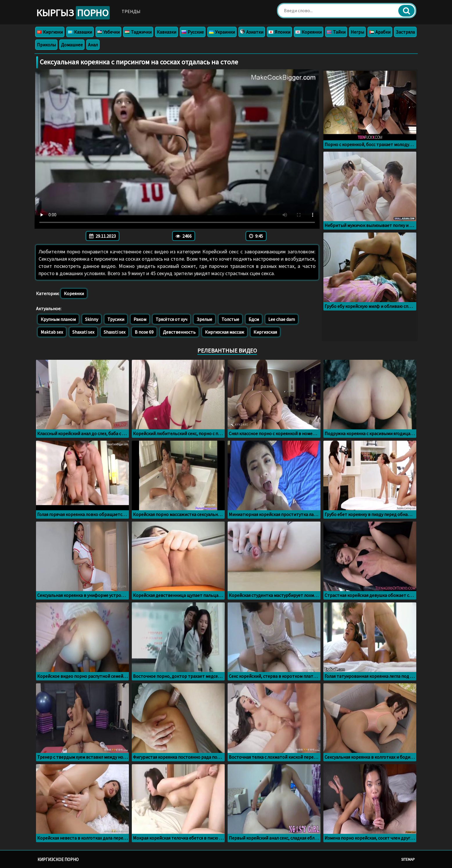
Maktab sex (52, 332)
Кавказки (166, 32)
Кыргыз (73, 13)
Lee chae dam (282, 319)
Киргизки (50, 32)
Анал (93, 45)
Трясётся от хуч (171, 319)
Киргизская (265, 332)
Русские (193, 32)
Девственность (179, 332)
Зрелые (204, 319)
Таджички (138, 32)
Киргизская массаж (225, 332)
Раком (140, 319)
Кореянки (309, 32)
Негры (357, 32)
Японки (279, 32)
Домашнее (72, 45)
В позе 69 (144, 332)
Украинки (222, 32)
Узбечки (108, 32)
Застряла (405, 32)
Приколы (46, 45)
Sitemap (408, 859)
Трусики (116, 319)
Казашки (80, 32)
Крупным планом (58, 319)
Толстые (230, 319)
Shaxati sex (83, 332)
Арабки (380, 32)
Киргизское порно (58, 859)
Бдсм (254, 319)
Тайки (336, 32)
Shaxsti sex (115, 332)
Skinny (92, 319)
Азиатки (252, 32)
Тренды (131, 11)
